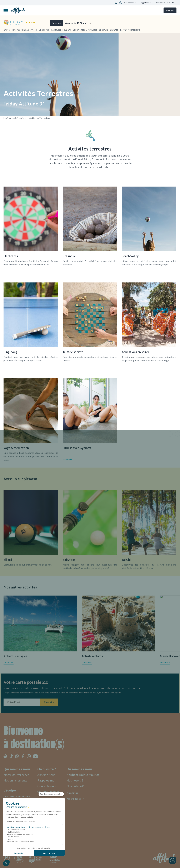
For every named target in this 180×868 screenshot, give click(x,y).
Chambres (44, 30)
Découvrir (68, 459)
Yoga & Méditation (16, 448)
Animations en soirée (136, 352)
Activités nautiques (15, 656)
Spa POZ (104, 30)
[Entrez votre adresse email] (22, 702)
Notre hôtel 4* (81, 798)
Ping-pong (10, 352)
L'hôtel (7, 30)
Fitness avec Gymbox (77, 448)
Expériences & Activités (85, 30)
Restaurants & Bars (61, 30)
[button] (170, 434)
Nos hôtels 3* (80, 780)
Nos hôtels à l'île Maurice (89, 774)
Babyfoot (69, 560)
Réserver (170, 10)
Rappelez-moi (49, 780)
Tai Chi (126, 560)
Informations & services (25, 30)
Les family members (18, 795)
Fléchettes (11, 256)
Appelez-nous (147, 3)
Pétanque (69, 256)
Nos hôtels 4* (80, 785)
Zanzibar (77, 792)
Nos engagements (17, 780)
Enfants (114, 30)
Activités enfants (92, 656)
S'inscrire (49, 702)
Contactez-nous (131, 3)
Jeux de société (73, 352)
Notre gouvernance (17, 774)
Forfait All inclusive (130, 30)
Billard (8, 560)
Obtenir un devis (163, 3)
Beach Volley (130, 256)
